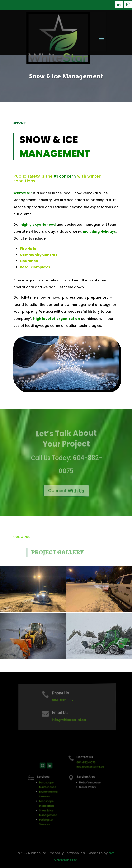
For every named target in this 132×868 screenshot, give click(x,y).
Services (50, 781)
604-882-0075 (64, 700)
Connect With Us (66, 491)
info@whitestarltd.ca (69, 720)
